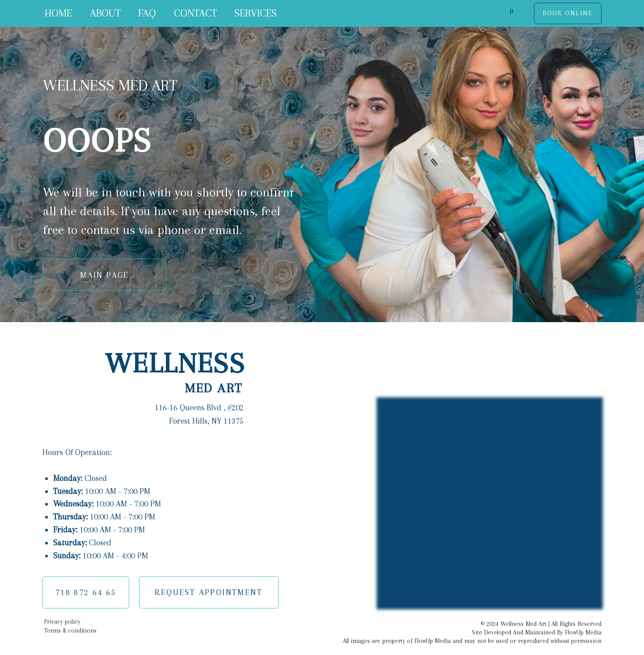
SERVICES (256, 13)
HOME (58, 13)
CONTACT (195, 13)
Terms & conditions (70, 631)
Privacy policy (62, 622)
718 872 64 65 (86, 592)
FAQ (147, 13)
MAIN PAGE (105, 275)
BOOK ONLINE (568, 13)
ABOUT (105, 13)
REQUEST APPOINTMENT (209, 592)
